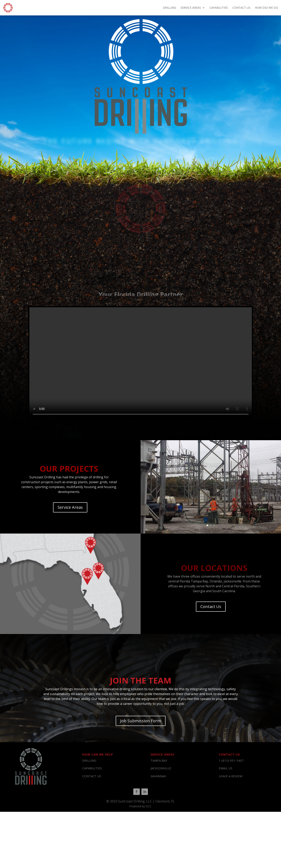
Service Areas (70, 507)
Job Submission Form (141, 721)
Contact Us (211, 607)
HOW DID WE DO (267, 8)
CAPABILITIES (219, 8)
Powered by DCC (140, 806)
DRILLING (169, 8)
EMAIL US (226, 768)
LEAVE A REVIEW (231, 776)
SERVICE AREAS (191, 8)
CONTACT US (241, 8)
